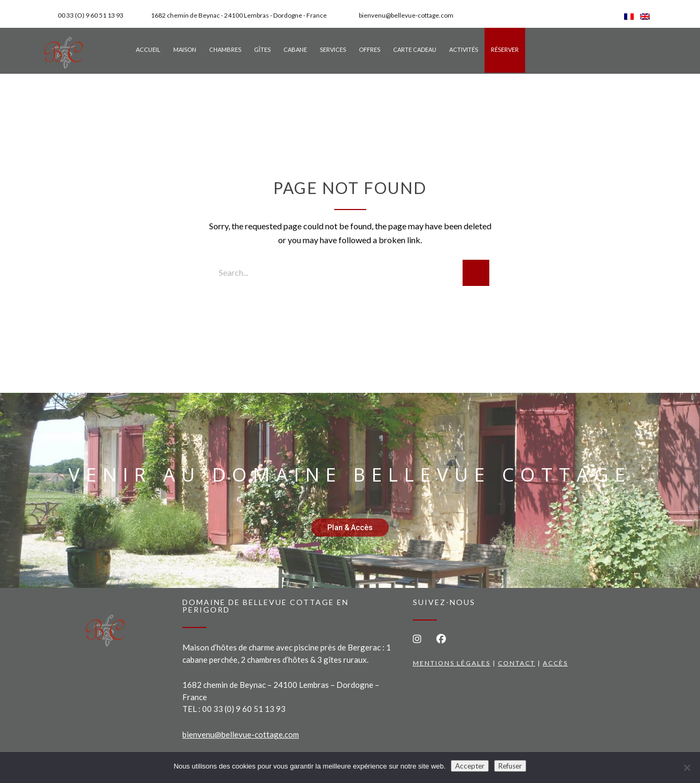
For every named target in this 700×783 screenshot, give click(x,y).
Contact (517, 663)
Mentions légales (452, 663)
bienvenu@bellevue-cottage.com (241, 734)
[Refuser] (687, 768)
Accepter (470, 766)
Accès (555, 663)
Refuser (510, 766)
